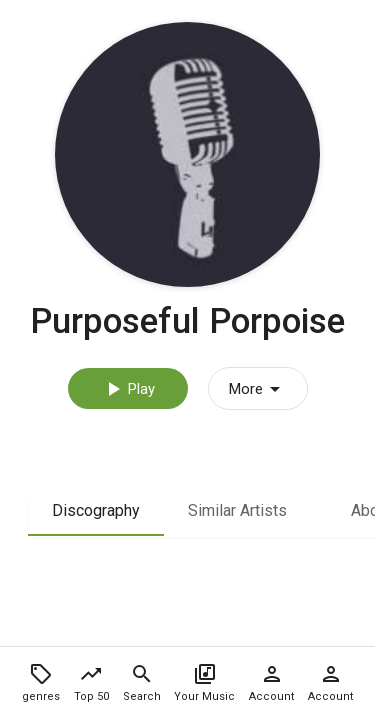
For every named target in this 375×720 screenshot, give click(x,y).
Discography (96, 510)
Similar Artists (237, 510)
